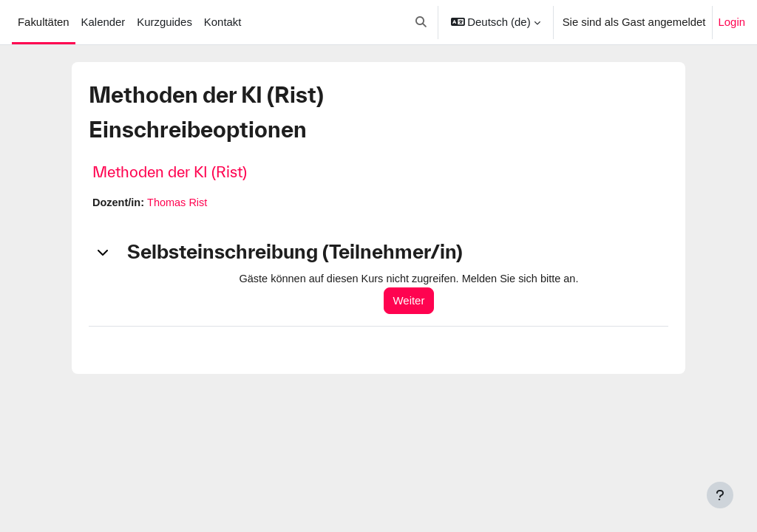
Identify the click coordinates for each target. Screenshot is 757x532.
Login (732, 22)
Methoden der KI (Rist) (170, 172)
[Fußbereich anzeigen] (720, 495)
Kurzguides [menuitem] (164, 22)
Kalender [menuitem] (103, 22)
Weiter (414, 301)
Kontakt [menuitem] (223, 22)
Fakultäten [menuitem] (44, 22)
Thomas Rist (180, 203)
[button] (421, 22)
